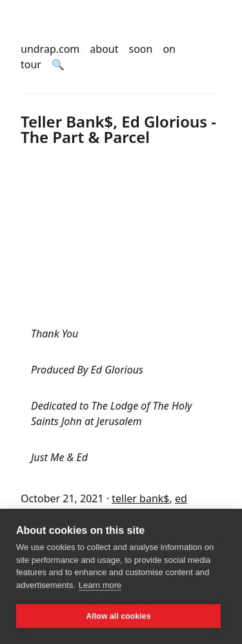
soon (141, 49)
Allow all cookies (118, 616)
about (104, 49)
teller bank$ (140, 498)
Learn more (100, 585)
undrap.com (50, 49)
